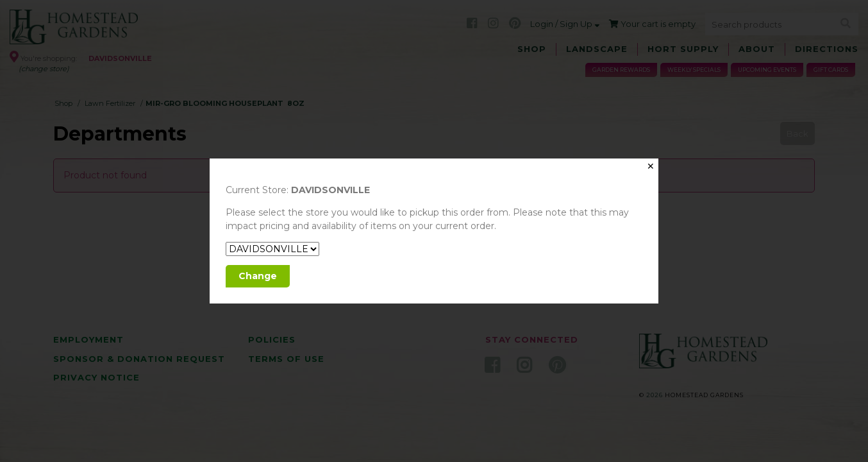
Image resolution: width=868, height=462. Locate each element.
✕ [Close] (651, 166)
